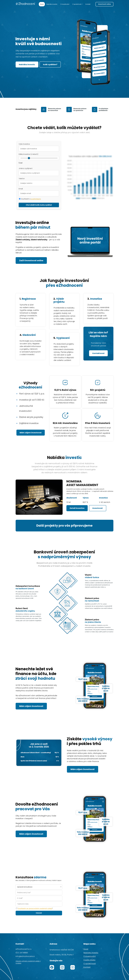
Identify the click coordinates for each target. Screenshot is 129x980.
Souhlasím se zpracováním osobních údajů (35, 908)
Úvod (42, 4)
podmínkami (36, 199)
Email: (21, 189)
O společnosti (77, 4)
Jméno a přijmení (25, 168)
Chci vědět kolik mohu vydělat (39, 205)
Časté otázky (89, 959)
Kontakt (88, 4)
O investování (65, 4)
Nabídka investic (52, 4)
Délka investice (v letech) (28, 154)
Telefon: (22, 179)
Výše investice (24, 144)
